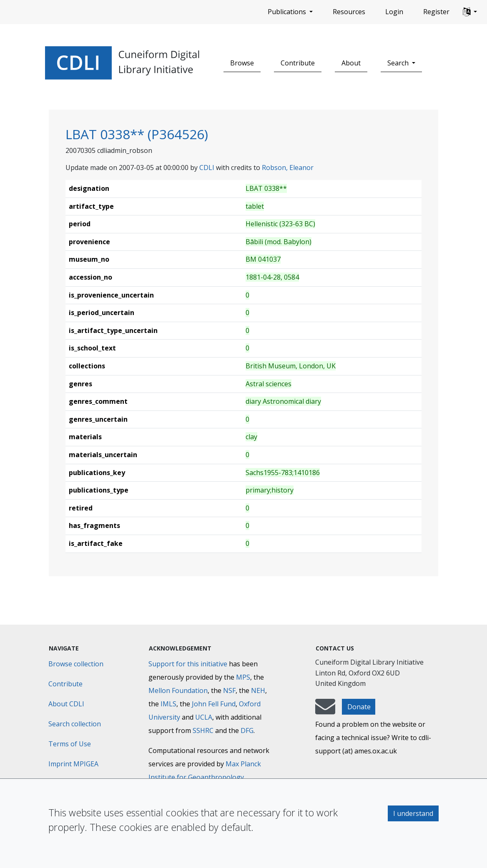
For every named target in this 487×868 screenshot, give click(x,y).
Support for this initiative (188, 664)
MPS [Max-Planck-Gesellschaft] (243, 677)
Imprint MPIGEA (73, 764)
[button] (470, 12)
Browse (242, 63)
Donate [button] (359, 707)
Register (436, 12)
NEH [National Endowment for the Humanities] (258, 690)
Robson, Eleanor (288, 168)
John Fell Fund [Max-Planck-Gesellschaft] (214, 704)
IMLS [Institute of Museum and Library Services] (168, 704)
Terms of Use (70, 744)
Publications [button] (288, 12)
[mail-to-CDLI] (325, 710)
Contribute (298, 63)
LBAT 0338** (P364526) (137, 134)
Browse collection (76, 664)
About (351, 63)
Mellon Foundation (178, 690)
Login (394, 12)
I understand (413, 813)
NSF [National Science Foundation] (229, 690)
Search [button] (399, 63)
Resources (349, 12)
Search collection (75, 724)
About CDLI (66, 704)
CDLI (207, 168)
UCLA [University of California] (204, 717)
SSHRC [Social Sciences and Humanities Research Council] (203, 730)
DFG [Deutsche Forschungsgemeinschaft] (247, 730)
